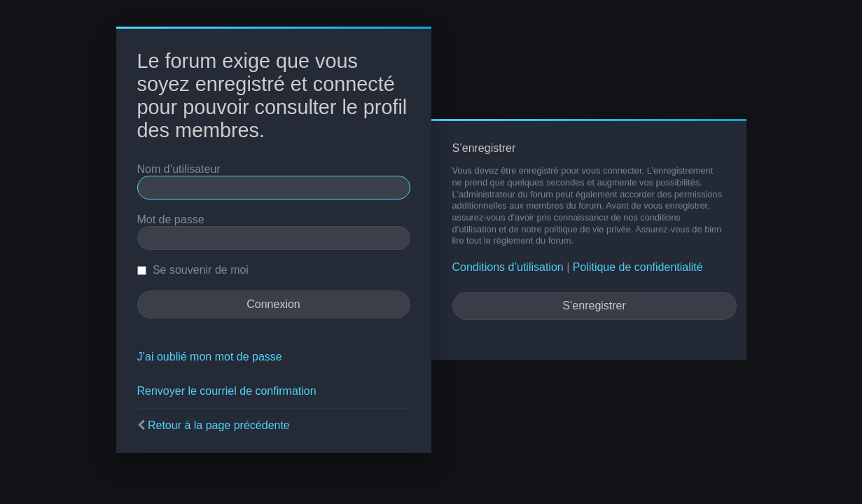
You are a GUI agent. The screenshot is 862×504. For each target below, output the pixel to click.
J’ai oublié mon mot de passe (210, 357)
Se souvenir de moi (193, 270)
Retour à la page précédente (219, 425)
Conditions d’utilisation (508, 267)
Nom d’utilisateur (179, 169)
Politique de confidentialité (638, 267)
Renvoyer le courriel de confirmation (227, 391)
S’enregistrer (594, 306)
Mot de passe (171, 219)
